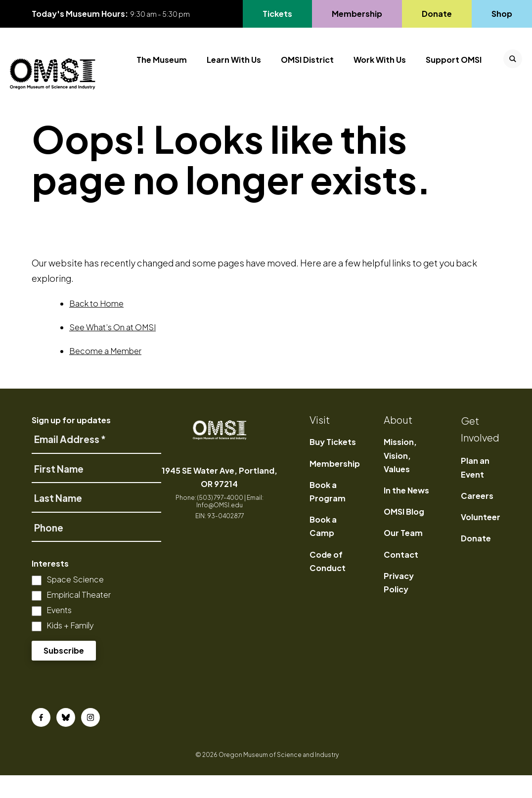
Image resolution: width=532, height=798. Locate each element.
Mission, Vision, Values (400, 478)
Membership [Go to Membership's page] (357, 14)
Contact (401, 577)
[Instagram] (90, 740)
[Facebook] (41, 740)
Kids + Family (70, 648)
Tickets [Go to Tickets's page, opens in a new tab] (277, 14)
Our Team (403, 556)
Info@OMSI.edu (220, 528)
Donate (476, 561)
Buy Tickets (333, 465)
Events (59, 633)
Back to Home (96, 327)
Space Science (75, 602)
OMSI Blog (404, 535)
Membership (335, 486)
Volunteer (481, 540)
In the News (406, 513)
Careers (477, 518)
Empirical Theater (79, 618)
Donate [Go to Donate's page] (437, 14)
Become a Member (105, 374)
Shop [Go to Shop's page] (502, 14)
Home (45, 123)
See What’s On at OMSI (112, 350)
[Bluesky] (66, 740)
